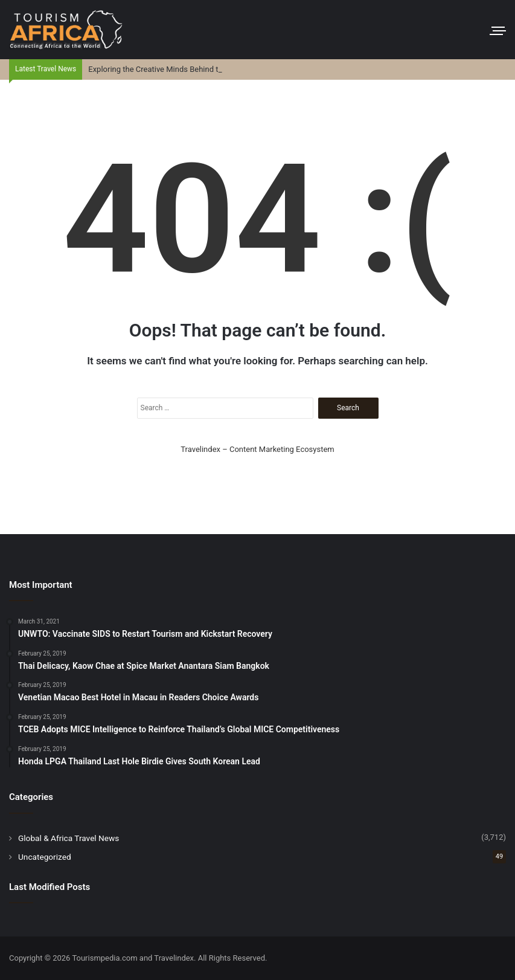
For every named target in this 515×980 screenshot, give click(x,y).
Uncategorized (45, 857)
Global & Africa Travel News (69, 838)
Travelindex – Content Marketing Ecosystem (257, 449)
